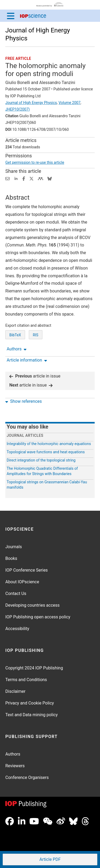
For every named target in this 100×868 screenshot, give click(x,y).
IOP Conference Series (27, 570)
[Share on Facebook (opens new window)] (24, 178)
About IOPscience (22, 582)
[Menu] (11, 16)
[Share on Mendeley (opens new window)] (41, 178)
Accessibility (17, 629)
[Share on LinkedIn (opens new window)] (16, 178)
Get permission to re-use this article (35, 162)
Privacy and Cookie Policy (30, 703)
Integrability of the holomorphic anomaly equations (49, 444)
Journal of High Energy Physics (31, 103)
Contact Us (16, 594)
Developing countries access (33, 605)
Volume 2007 (69, 103)
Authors (13, 754)
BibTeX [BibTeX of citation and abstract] (15, 335)
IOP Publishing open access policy (38, 617)
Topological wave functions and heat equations (46, 452)
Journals (14, 547)
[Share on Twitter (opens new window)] (31, 178)
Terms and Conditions (26, 680)
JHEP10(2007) (17, 109)
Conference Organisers (27, 777)
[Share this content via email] (7, 178)
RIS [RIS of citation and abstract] (36, 335)
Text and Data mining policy (31, 715)
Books (11, 558)
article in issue (35, 376)
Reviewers (15, 766)
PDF (50, 860)
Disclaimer (15, 691)
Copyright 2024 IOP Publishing (34, 668)
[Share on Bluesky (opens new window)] (50, 178)
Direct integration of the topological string (41, 460)
